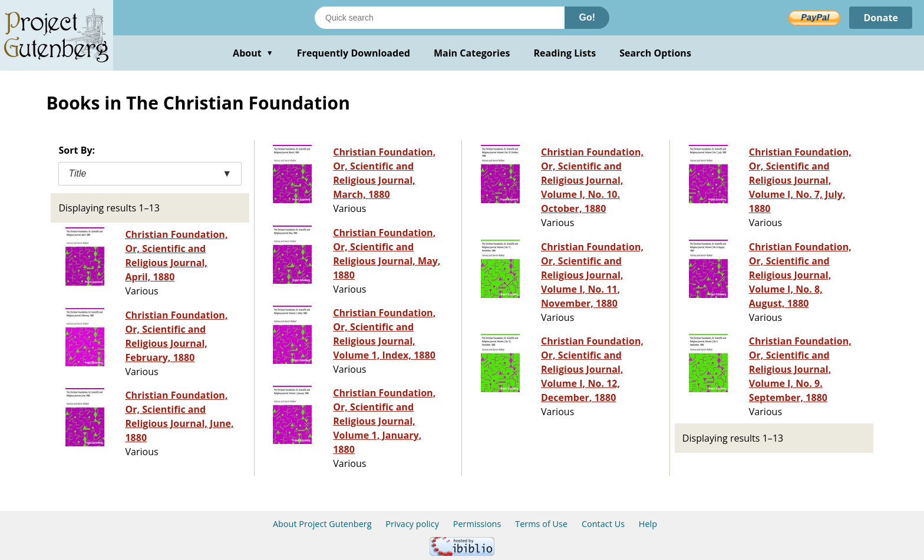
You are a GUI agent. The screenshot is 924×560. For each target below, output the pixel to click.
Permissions (477, 524)
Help (648, 524)
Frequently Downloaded (354, 53)
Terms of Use (541, 524)
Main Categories (472, 53)
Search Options (655, 53)
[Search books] (440, 18)
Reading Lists (565, 53)
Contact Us (603, 524)
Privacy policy (412, 524)
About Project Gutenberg (322, 524)
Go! (587, 17)
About (253, 53)
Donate (881, 18)
